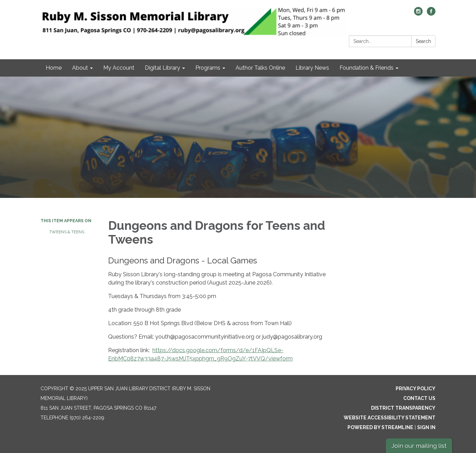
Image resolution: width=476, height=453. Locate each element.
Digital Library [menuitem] (162, 68)
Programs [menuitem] (208, 68)
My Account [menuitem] (119, 68)
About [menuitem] (80, 68)
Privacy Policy (416, 389)
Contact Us (419, 398)
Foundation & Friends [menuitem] (367, 68)
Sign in (426, 427)
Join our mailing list (419, 446)
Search (423, 41)
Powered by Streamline (380, 427)
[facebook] (431, 14)
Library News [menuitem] (312, 68)
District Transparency (403, 408)
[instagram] (418, 14)
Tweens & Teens (67, 232)
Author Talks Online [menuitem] (260, 68)
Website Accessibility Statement (390, 418)
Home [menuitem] (54, 68)
